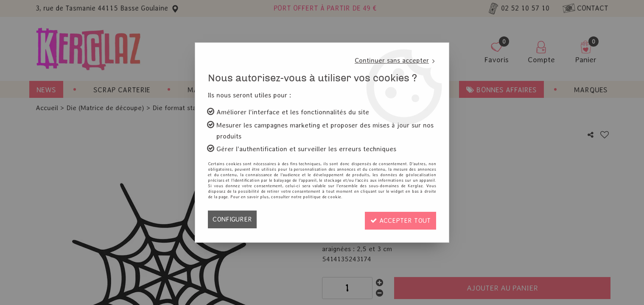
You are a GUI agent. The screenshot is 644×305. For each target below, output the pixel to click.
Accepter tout (399, 219)
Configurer (233, 219)
